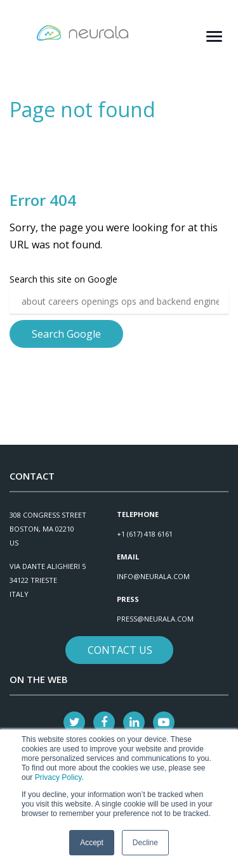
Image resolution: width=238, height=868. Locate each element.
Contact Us (120, 650)
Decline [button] (145, 843)
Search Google (66, 334)
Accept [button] (92, 843)
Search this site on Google (63, 279)
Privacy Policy (58, 777)
